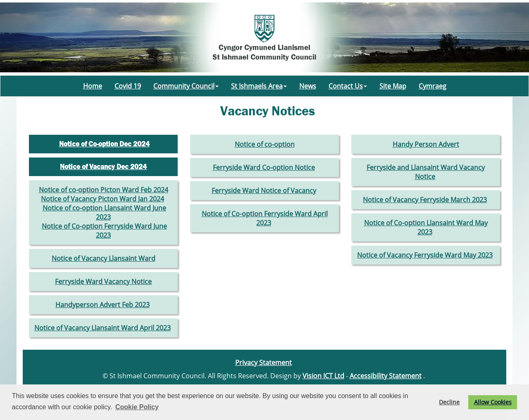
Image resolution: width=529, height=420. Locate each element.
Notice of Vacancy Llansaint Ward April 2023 (102, 328)
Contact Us (348, 86)
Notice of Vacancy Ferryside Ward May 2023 (425, 255)
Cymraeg (432, 86)
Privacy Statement (263, 363)
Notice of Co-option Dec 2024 (104, 144)
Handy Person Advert (426, 144)
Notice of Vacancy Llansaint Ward (104, 258)
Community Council (186, 86)
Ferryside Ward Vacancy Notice (103, 282)
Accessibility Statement (386, 376)
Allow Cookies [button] (493, 402)
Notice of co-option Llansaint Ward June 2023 (104, 212)
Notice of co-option (265, 144)
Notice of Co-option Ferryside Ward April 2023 (265, 218)
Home (93, 86)
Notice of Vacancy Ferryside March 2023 (425, 200)
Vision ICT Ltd (323, 376)
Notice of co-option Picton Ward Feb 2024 (104, 190)
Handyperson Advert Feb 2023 (102, 305)
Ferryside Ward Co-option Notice (264, 167)
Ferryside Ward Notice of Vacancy (264, 191)
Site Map (393, 86)
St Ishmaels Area (259, 86)
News (308, 86)
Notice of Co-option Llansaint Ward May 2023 (426, 227)
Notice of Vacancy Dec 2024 (103, 167)
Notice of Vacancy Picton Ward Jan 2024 (102, 199)
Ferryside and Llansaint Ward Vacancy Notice (426, 172)
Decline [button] (449, 402)
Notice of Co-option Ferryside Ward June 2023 (104, 231)
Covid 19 (128, 86)
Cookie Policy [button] (137, 407)
